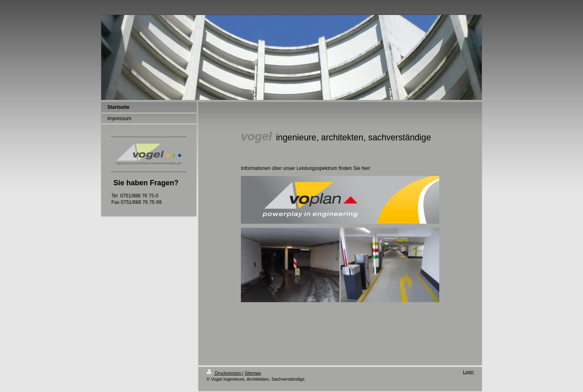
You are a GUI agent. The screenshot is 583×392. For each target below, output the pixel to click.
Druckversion (224, 373)
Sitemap (253, 373)
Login (468, 372)
